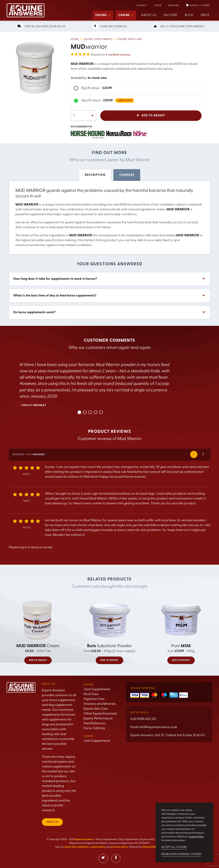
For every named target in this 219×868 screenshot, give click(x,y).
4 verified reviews (118, 55)
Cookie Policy (196, 837)
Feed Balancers (95, 723)
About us (149, 15)
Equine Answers (84, 839)
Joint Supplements (97, 689)
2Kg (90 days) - (106, 101)
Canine (126, 15)
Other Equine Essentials (100, 714)
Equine (103, 15)
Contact (142, 6)
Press (205, 15)
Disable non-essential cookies (181, 854)
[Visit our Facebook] (116, 858)
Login (158, 6)
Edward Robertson (153, 847)
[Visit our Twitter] (103, 858)
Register (174, 6)
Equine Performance (98, 719)
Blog (189, 15)
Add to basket (151, 115)
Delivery (171, 15)
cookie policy (98, 847)
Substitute (109, 646)
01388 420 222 (146, 719)
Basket (198, 5)
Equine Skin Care (96, 709)
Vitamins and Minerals (100, 704)
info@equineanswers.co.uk (158, 727)
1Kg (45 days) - (95, 88)
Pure (181, 646)
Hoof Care (91, 694)
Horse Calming (94, 728)
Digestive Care (94, 699)
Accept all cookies (174, 847)
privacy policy (119, 847)
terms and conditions (77, 847)
